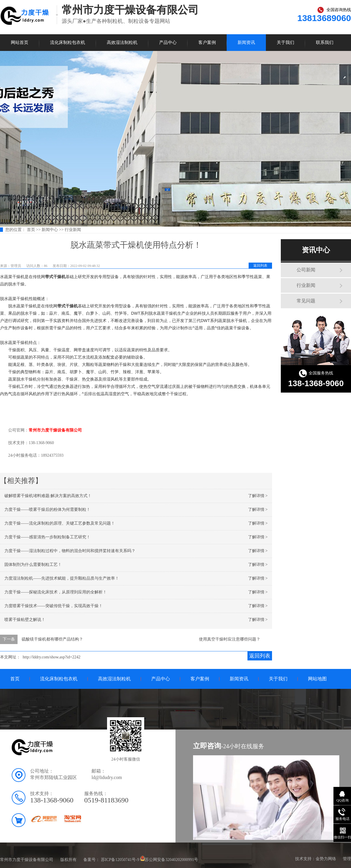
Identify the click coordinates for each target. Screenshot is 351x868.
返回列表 (260, 266)
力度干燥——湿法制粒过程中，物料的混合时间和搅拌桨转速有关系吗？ (70, 551)
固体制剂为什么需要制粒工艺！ (33, 565)
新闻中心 (50, 230)
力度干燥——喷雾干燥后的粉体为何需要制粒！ (47, 510)
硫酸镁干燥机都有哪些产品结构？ (52, 639)
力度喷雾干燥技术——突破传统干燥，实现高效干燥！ (54, 606)
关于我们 (285, 42)
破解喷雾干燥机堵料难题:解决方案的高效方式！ (48, 496)
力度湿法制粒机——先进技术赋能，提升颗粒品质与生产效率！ (62, 578)
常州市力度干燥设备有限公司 (55, 430)
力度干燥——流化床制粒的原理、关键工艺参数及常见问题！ (60, 523)
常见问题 (306, 301)
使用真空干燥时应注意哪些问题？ (230, 639)
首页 (32, 230)
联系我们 (325, 42)
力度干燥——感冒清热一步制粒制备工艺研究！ (47, 537)
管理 (347, 859)
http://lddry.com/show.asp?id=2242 (52, 657)
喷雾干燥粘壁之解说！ (25, 620)
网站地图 (317, 679)
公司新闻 (306, 270)
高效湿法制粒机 (122, 42)
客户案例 (207, 42)
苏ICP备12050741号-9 (120, 860)
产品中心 (168, 42)
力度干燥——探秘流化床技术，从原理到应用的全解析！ (56, 592)
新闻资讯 (246, 42)
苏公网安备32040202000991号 (171, 860)
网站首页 (20, 42)
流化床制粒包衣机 (68, 42)
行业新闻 (73, 230)
